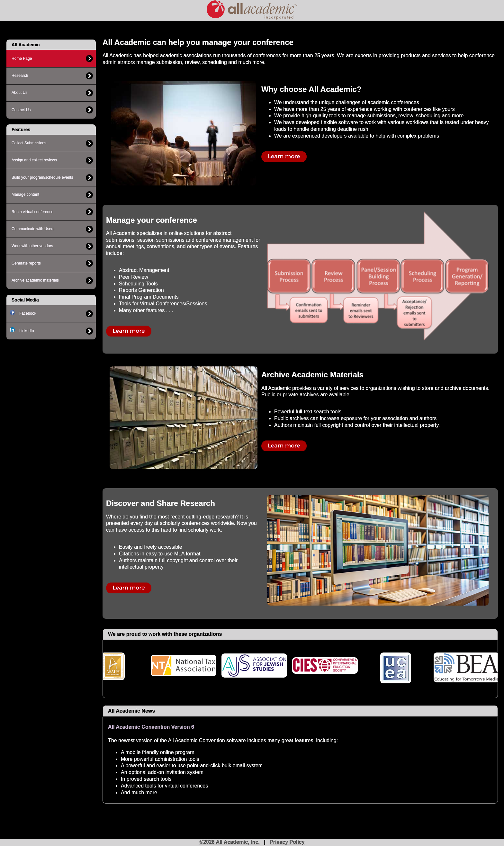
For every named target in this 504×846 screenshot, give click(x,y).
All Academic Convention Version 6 (151, 727)
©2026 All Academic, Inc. (230, 842)
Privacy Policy (287, 842)
